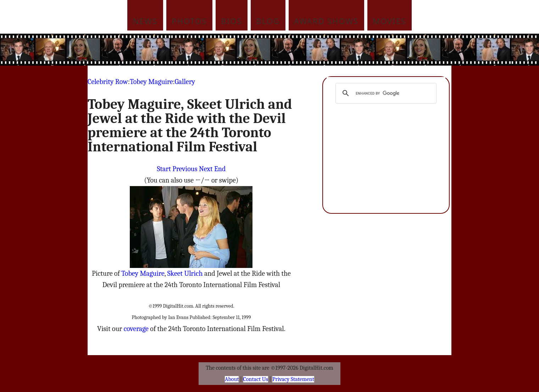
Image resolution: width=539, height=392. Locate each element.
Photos (189, 21)
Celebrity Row (108, 82)
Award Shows (326, 21)
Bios (232, 21)
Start (164, 169)
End (220, 169)
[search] (385, 93)
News (145, 21)
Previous (185, 169)
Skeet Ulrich (185, 273)
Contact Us (256, 379)
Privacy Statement (293, 379)
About (232, 379)
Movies (389, 21)
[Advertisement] (317, 50)
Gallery (185, 82)
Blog (268, 21)
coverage (136, 329)
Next (206, 169)
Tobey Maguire (151, 82)
